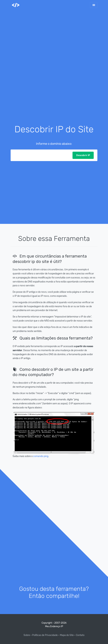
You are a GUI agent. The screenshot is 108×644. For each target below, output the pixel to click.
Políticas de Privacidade (45, 635)
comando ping (41, 456)
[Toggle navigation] (94, 5)
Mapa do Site (67, 635)
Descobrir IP (83, 155)
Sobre (27, 635)
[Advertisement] (54, 70)
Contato (80, 635)
